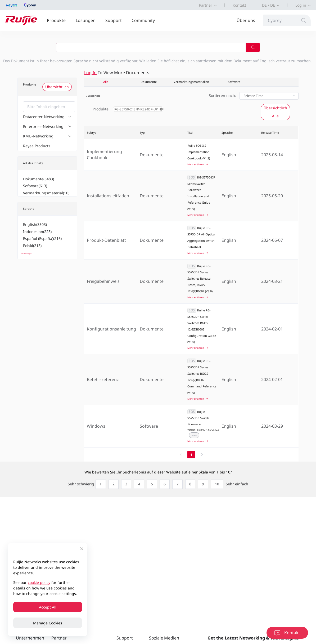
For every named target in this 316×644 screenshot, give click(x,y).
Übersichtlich (57, 87)
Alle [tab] (106, 82)
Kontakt (239, 5)
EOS (192, 177)
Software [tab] (234, 82)
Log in (301, 5)
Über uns (246, 20)
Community (143, 20)
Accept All (48, 607)
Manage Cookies (48, 623)
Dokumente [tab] (149, 82)
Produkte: (101, 109)
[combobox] (49, 107)
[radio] (86, 484)
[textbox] (49, 107)
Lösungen (86, 20)
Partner (206, 5)
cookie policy (39, 582)
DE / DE (268, 5)
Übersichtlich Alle (275, 112)
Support (114, 20)
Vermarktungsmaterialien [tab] (191, 82)
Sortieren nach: (222, 95)
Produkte (56, 20)
